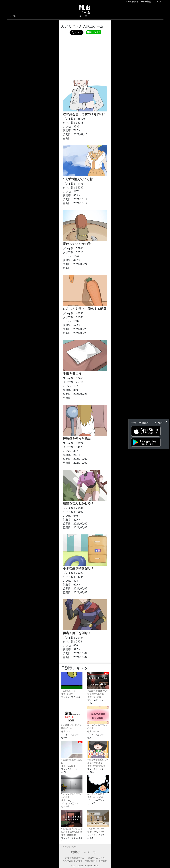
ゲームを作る (132, 2)
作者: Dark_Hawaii (96, 832)
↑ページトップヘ (69, 847)
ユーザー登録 (145, 2)
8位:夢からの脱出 (98, 785)
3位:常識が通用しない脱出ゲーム (72, 718)
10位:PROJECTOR (98, 820)
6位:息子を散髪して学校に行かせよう (98, 752)
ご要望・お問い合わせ (87, 861)
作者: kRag (66, 800)
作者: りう (66, 731)
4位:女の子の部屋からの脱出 (98, 718)
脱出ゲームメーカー (85, 852)
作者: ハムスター (69, 766)
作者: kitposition (69, 835)
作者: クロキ (67, 694)
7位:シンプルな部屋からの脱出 (72, 787)
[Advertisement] (85, 57)
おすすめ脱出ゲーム (75, 858)
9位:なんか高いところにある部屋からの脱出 (72, 821)
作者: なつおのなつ (96, 766)
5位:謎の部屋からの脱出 (72, 752)
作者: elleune (93, 731)
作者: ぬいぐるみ (95, 797)
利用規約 (103, 861)
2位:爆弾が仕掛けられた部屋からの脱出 (98, 684)
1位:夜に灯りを (72, 682)
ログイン (157, 2)
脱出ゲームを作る (96, 858)
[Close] (166, 422)
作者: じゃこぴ (94, 697)
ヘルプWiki (68, 861)
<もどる (12, 16)
